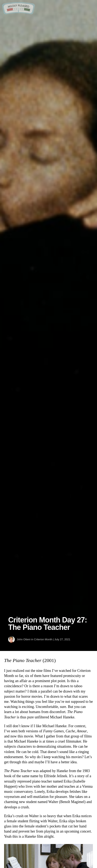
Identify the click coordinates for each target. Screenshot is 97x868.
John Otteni (24, 639)
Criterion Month (43, 639)
